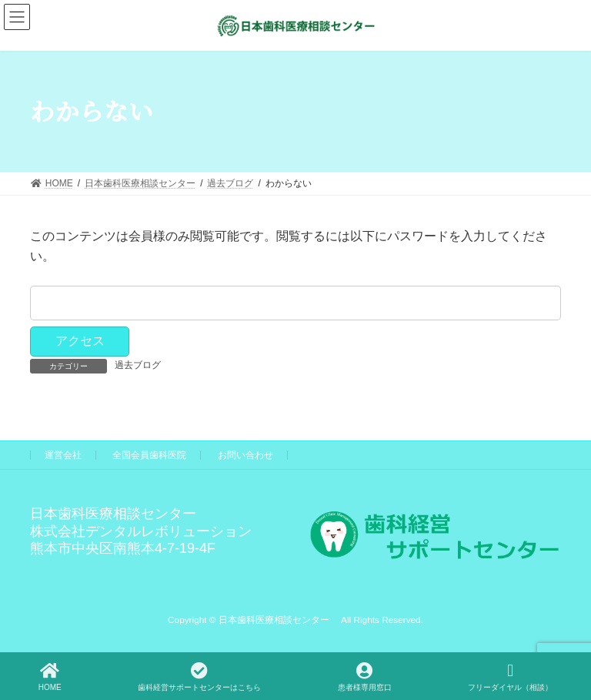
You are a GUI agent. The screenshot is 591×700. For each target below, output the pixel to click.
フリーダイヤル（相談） (510, 677)
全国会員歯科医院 (149, 455)
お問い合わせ (245, 455)
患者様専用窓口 (365, 677)
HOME (50, 677)
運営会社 (63, 455)
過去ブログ (138, 365)
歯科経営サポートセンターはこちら (199, 677)
